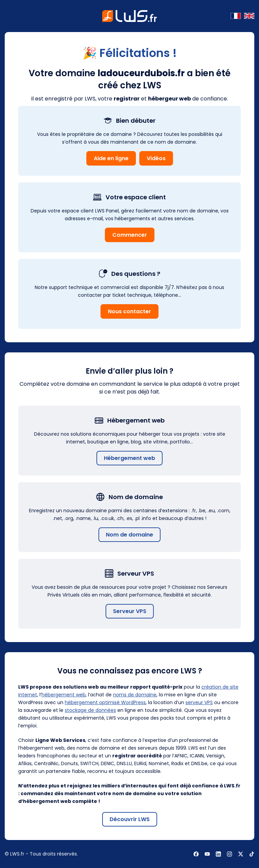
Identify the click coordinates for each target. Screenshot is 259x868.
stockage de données (90, 710)
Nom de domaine (129, 535)
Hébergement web (129, 458)
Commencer (130, 235)
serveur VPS (199, 702)
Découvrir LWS (130, 819)
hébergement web (64, 695)
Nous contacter (129, 311)
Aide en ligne (111, 158)
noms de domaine (135, 695)
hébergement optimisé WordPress (105, 702)
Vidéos (156, 158)
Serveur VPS (130, 611)
